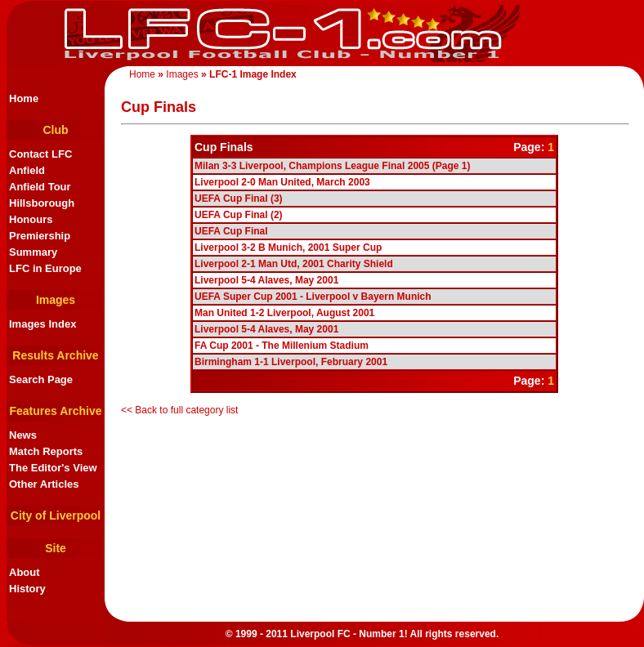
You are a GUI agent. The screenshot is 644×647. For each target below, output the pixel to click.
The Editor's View (53, 468)
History (27, 589)
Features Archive (55, 411)
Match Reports (46, 451)
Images (182, 74)
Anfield (27, 170)
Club (55, 130)
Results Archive (55, 355)
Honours (31, 219)
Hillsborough (42, 203)
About (25, 572)
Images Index (42, 324)
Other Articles (44, 484)
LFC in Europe (45, 268)
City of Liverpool (56, 515)
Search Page (41, 379)
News (23, 435)
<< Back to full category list (179, 410)
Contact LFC (40, 154)
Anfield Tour (40, 187)
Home (142, 74)
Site (56, 548)
